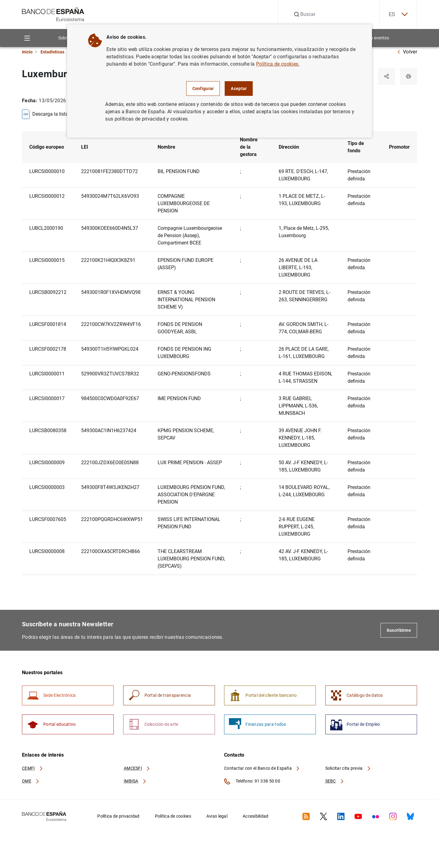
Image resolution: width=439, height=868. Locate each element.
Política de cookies (173, 816)
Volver (407, 52)
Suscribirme (399, 630)
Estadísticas (52, 52)
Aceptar (239, 89)
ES (398, 14)
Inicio (27, 52)
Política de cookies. (278, 64)
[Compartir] (387, 76)
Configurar (203, 89)
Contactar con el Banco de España (262, 768)
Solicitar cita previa (348, 768)
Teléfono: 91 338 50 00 (252, 781)
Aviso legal (217, 816)
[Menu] (27, 38)
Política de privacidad (118, 816)
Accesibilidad (256, 816)
